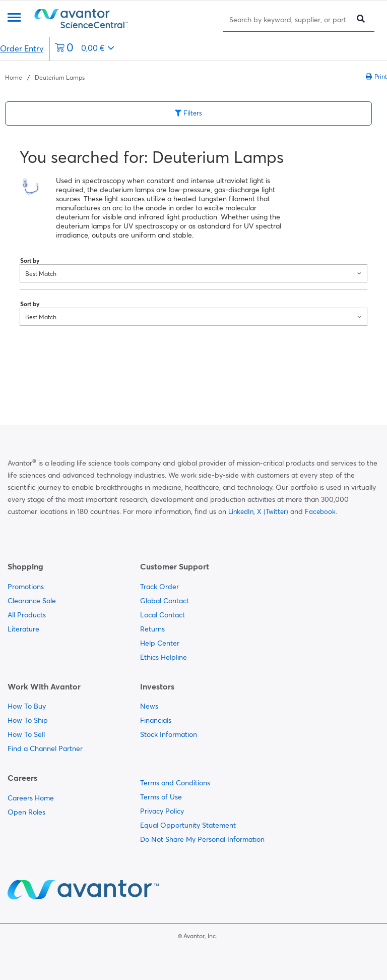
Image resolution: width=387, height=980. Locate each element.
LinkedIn (241, 511)
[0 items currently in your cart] (85, 49)
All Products (27, 615)
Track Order (159, 587)
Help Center (160, 643)
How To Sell (26, 734)
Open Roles (26, 812)
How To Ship (28, 720)
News (149, 706)
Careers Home (31, 798)
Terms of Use (161, 797)
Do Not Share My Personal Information (202, 839)
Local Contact (163, 615)
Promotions (26, 587)
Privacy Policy (162, 811)
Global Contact (165, 601)
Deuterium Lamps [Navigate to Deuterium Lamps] (60, 77)
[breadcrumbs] (45, 77)
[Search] (289, 19)
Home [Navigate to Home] (14, 77)
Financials (156, 720)
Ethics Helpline (164, 657)
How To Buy (27, 706)
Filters (188, 113)
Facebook (320, 511)
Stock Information (169, 734)
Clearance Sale (32, 601)
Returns (152, 629)
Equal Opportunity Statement (188, 825)
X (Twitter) (273, 511)
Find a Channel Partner (45, 748)
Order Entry (22, 48)
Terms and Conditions (175, 783)
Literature (23, 629)
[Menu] (14, 18)
